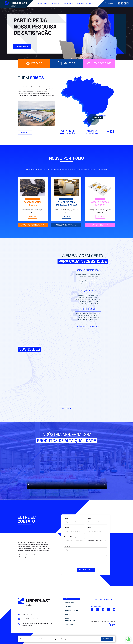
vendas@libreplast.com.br (30, 619)
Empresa (47, 3)
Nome (66, 518)
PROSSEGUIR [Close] (107, 639)
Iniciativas (81, 3)
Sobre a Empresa (69, 603)
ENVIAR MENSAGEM (86, 570)
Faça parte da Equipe (71, 611)
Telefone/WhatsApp (70, 537)
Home (40, 3)
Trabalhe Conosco (68, 3)
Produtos (67, 607)
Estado (89, 527)
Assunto (89, 537)
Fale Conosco (68, 625)
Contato (89, 3)
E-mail (89, 518)
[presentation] (86, 562)
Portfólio (56, 3)
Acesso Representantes (69, 620)
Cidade (66, 527)
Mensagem (68, 546)
